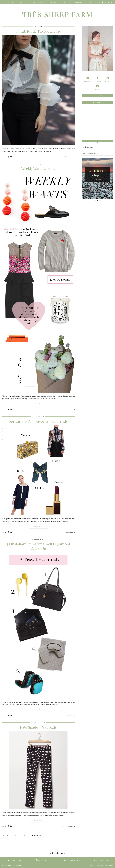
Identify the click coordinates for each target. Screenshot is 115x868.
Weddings (78, 2)
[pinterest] (105, 2)
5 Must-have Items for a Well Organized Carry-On (38, 546)
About (22, 2)
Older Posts (35, 835)
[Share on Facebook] (8, 157)
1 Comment (71, 532)
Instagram (72, 860)
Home (11, 2)
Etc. (90, 2)
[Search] (112, 2)
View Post (38, 404)
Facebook (43, 860)
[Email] (109, 2)
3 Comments (70, 157)
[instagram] (100, 2)
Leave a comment (68, 410)
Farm (65, 2)
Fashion (53, 2)
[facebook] (103, 2)
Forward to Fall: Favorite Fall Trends (38, 421)
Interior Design (37, 2)
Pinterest (101, 860)
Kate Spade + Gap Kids (38, 727)
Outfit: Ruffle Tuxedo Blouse (38, 31)
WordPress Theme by (102, 866)
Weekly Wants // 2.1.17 (38, 168)
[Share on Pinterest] (11, 157)
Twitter (14, 860)
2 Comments (70, 716)
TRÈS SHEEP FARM (58, 15)
